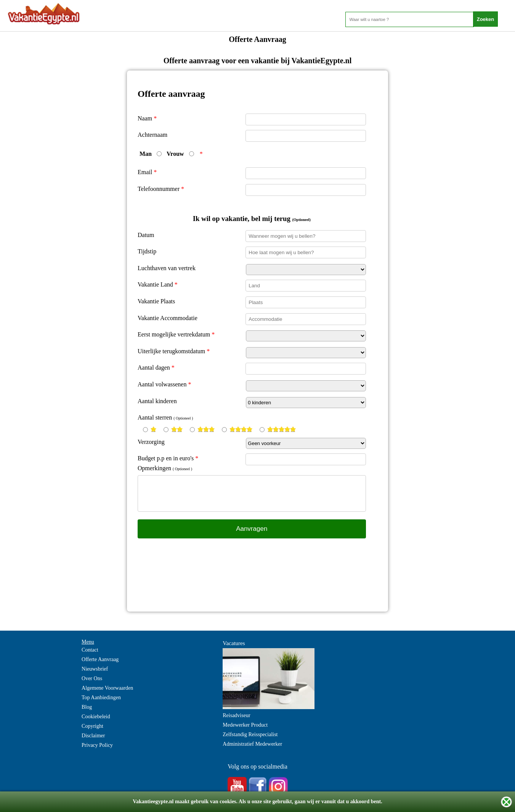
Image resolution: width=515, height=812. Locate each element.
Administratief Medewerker (252, 744)
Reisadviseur (236, 715)
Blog (87, 707)
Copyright (92, 726)
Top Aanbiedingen (101, 697)
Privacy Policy (97, 745)
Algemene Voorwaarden (107, 688)
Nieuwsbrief (95, 669)
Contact (90, 650)
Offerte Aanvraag (100, 659)
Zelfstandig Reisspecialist (250, 734)
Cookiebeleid (96, 717)
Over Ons (92, 678)
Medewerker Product (245, 725)
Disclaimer (93, 736)
